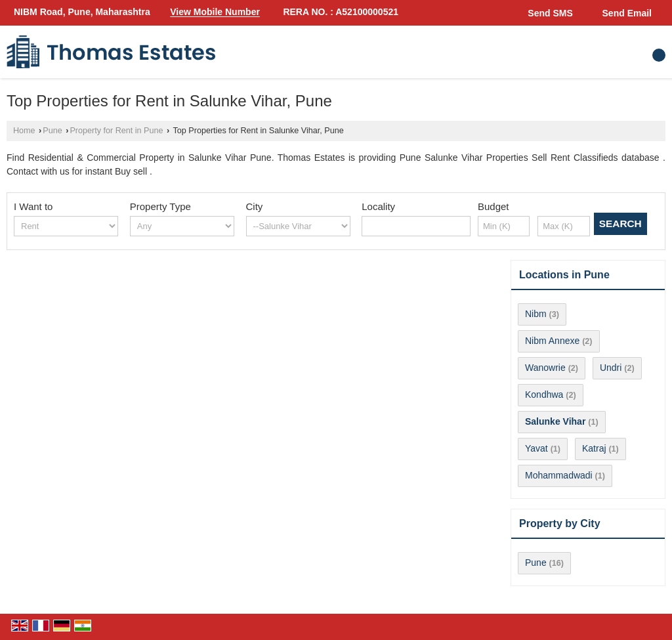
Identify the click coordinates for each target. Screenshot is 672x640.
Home (24, 131)
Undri (611, 368)
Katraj (594, 448)
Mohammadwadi (559, 475)
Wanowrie (545, 368)
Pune (52, 131)
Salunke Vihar (555, 421)
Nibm (536, 314)
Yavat (536, 448)
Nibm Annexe (552, 341)
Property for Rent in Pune (116, 131)
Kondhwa (544, 395)
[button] (215, 12)
